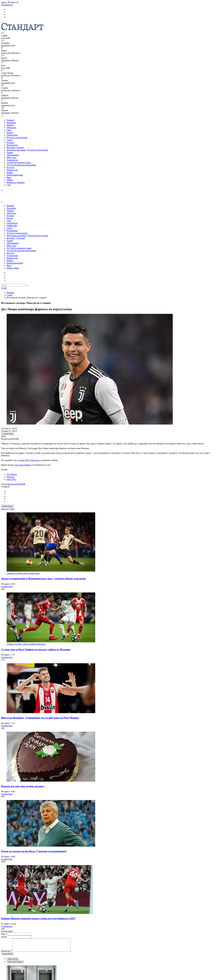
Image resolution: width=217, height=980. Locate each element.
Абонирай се (7, 5)
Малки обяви (13, 268)
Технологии (12, 160)
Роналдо (11, 477)
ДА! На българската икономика (21, 165)
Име (4, 934)
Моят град (11, 157)
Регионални (12, 145)
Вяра (9, 177)
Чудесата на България (17, 138)
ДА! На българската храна (19, 248)
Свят (9, 130)
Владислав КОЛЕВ (16, 484)
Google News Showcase (29, 460)
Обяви (10, 180)
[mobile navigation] (2, 22)
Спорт (10, 140)
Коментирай (7, 506)
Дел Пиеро (12, 474)
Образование (13, 155)
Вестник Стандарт (15, 147)
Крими (10, 172)
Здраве (10, 152)
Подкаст (11, 143)
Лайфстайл (12, 226)
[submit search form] (27, 286)
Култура (10, 167)
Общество (11, 128)
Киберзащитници (15, 175)
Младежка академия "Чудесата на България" (28, 150)
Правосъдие (12, 170)
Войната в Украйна (16, 182)
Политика (11, 123)
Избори (10, 125)
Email (4, 937)
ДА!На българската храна (19, 162)
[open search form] (2, 116)
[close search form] (2, 202)
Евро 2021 (11, 479)
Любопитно (12, 135)
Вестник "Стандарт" (16, 238)
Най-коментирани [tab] (15, 964)
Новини (10, 120)
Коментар (7, 953)
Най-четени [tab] (13, 961)
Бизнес (10, 133)
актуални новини (23, 465)
